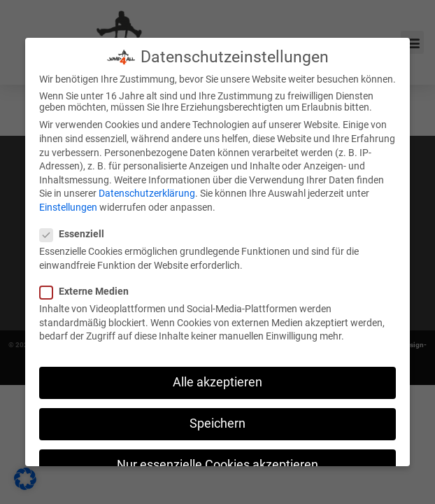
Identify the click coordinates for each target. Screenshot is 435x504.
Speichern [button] (217, 423)
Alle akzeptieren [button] (217, 381)
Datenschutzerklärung (147, 192)
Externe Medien (88, 290)
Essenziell (76, 233)
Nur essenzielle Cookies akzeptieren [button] (217, 464)
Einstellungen (68, 206)
